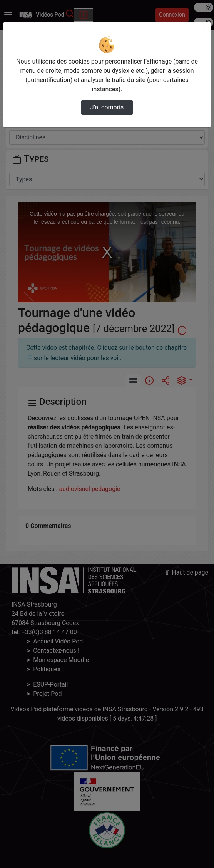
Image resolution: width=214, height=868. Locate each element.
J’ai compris (107, 107)
